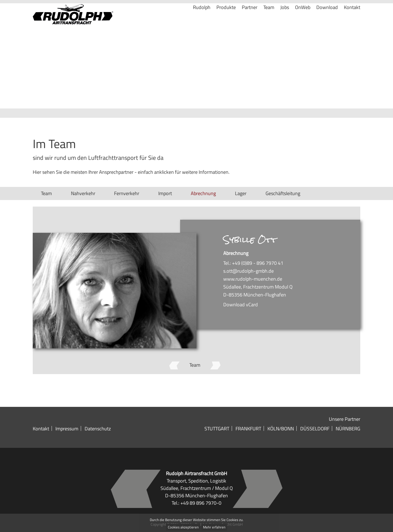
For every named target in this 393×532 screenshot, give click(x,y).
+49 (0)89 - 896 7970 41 (258, 263)
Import (165, 193)
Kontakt (352, 21)
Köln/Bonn (281, 428)
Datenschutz (98, 428)
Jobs (285, 21)
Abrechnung (203, 193)
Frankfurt (248, 428)
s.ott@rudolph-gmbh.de (248, 271)
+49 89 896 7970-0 (201, 503)
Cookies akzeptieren (183, 527)
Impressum (67, 428)
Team (269, 21)
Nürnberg (348, 428)
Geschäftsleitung (283, 193)
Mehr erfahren (214, 527)
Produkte (226, 21)
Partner (250, 21)
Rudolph (202, 21)
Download (327, 21)
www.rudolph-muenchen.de (253, 279)
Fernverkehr (127, 193)
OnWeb (303, 21)
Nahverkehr (83, 193)
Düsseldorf (315, 428)
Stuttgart (217, 428)
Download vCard (241, 304)
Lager (241, 193)
